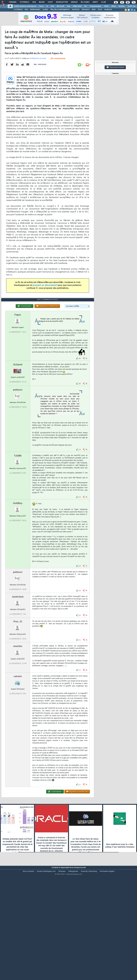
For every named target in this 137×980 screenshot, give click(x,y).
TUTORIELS (18, 10)
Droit (95, 2)
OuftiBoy (18, 547)
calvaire (18, 720)
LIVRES (45, 10)
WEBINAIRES (35, 10)
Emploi (74, 2)
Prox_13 (18, 666)
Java (68, 6)
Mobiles (122, 6)
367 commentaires (58, 73)
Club (103, 2)
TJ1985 (18, 500)
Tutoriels (24, 2)
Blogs (42, 2)
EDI (86, 6)
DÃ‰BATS (86, 10)
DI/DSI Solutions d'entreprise (25, 6)
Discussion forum (115, 67)
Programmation (96, 6)
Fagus (18, 359)
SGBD (106, 6)
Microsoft (60, 6)
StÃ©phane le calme (38, 73)
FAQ (34, 2)
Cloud (41, 6)
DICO (100, 10)
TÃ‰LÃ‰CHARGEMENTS (60, 10)
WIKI (94, 10)
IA (47, 6)
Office (114, 6)
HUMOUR (108, 10)
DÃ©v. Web (77, 6)
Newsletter (62, 2)
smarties (18, 690)
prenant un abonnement (45, 300)
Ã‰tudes (85, 2)
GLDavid (18, 409)
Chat (50, 2)
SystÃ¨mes (132, 6)
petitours (18, 434)
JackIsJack (18, 641)
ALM (52, 6)
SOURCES (76, 10)
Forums (13, 2)
